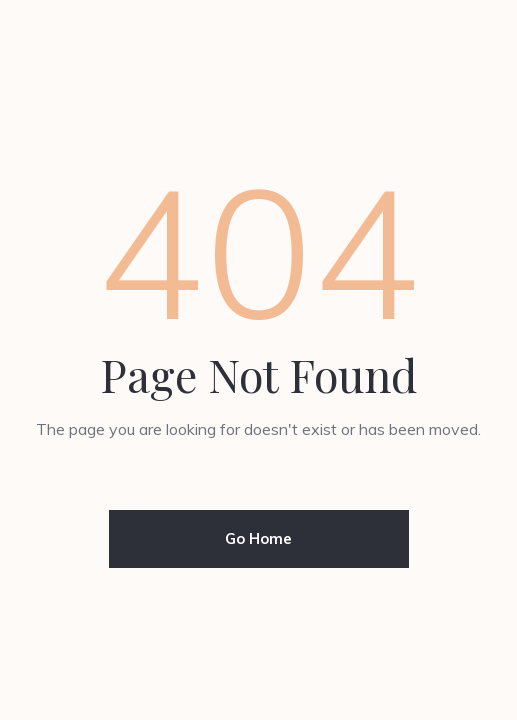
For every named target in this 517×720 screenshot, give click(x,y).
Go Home (258, 538)
